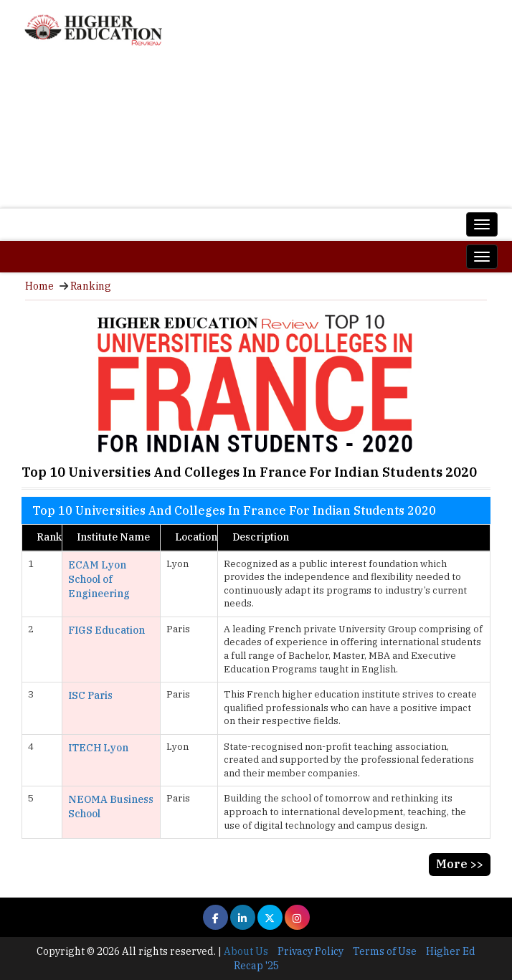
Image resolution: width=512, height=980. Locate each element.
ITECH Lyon (98, 748)
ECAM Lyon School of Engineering (99, 579)
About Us (246, 951)
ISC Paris (90, 695)
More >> (460, 864)
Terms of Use (385, 951)
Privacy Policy (310, 951)
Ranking (91, 286)
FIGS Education (106, 630)
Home (39, 286)
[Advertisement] (256, 133)
